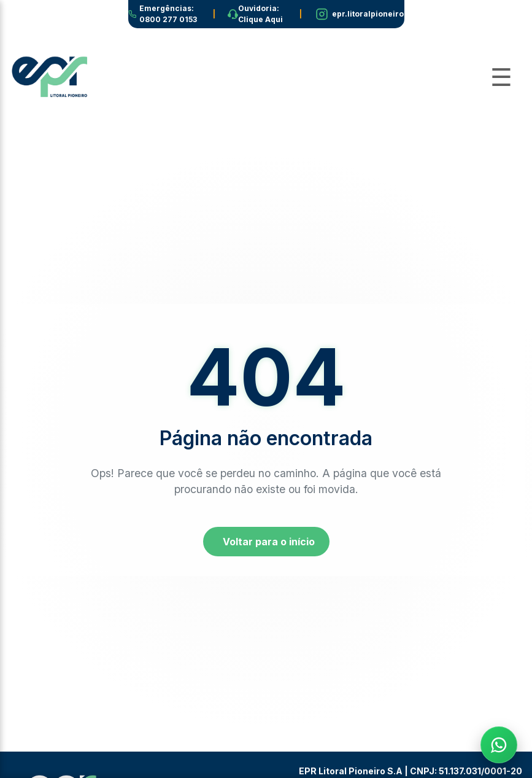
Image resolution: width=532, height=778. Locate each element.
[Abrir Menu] (501, 77)
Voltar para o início (269, 542)
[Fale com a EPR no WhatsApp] (499, 745)
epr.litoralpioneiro (368, 14)
